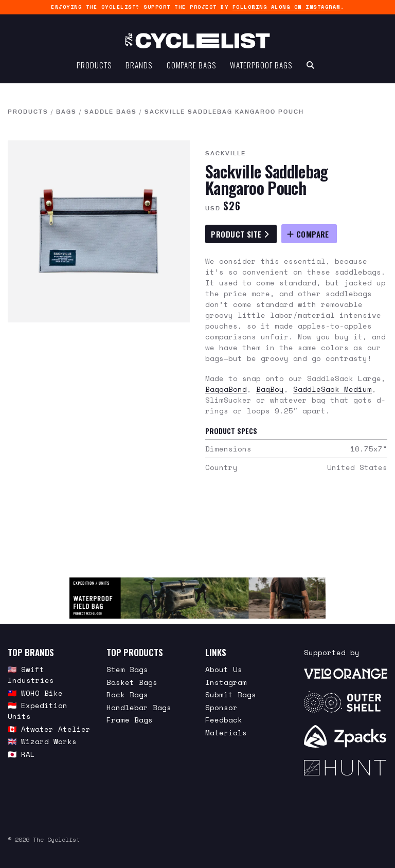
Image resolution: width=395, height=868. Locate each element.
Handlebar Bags (139, 707)
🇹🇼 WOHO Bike (35, 693)
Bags (66, 112)
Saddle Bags (111, 112)
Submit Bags (231, 694)
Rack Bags (127, 694)
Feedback (224, 720)
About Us (224, 669)
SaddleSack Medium (333, 389)
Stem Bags (127, 669)
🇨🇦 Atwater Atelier (49, 729)
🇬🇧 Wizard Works (42, 741)
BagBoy (270, 389)
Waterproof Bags (261, 65)
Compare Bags (191, 65)
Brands (139, 65)
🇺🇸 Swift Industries (31, 675)
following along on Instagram (286, 7)
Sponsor (221, 707)
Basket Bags (132, 682)
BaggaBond (226, 389)
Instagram (226, 682)
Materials (226, 733)
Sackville (226, 154)
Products (94, 65)
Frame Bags (130, 720)
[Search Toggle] (310, 65)
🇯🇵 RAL (21, 754)
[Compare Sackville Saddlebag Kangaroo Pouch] (309, 234)
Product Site (240, 234)
